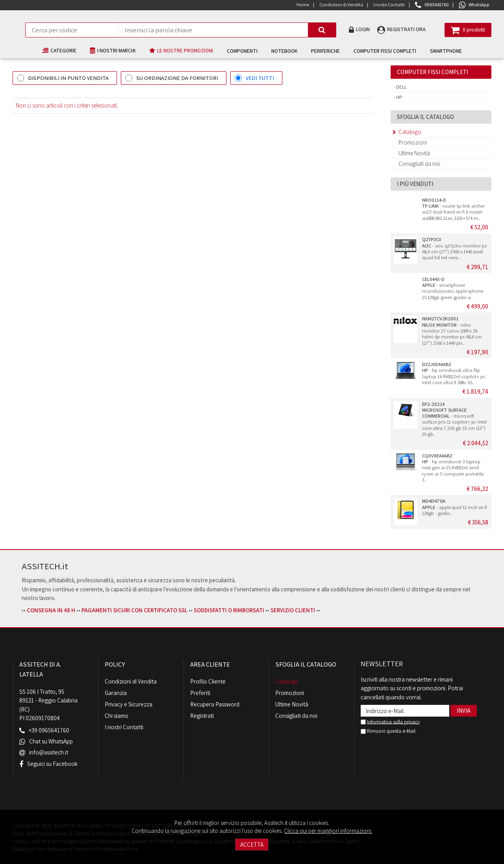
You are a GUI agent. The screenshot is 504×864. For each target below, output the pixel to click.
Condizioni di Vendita (131, 681)
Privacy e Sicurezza (129, 704)
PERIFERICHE (326, 51)
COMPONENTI (243, 51)
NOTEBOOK (285, 51)
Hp (399, 97)
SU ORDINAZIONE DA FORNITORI (177, 78)
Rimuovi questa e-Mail (388, 731)
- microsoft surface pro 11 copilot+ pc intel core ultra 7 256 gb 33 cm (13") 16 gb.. (454, 419)
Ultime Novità (414, 153)
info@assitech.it (49, 753)
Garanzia (116, 693)
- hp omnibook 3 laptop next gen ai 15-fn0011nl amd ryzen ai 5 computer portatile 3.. (453, 468)
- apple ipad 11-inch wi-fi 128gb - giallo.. (455, 507)
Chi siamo (117, 716)
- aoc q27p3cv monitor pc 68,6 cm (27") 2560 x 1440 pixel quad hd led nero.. (455, 248)
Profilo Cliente (208, 681)
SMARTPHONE (446, 51)
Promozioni (413, 142)
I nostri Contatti (124, 727)
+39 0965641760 (49, 731)
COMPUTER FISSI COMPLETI (385, 51)
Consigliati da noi (419, 164)
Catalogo (410, 132)
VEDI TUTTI (260, 78)
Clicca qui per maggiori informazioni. (328, 831)
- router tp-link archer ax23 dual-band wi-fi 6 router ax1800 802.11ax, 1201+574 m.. (453, 209)
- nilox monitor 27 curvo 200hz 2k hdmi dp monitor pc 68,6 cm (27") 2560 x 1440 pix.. (452, 331)
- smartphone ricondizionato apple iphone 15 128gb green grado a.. (453, 288)
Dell (401, 87)
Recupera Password (215, 704)
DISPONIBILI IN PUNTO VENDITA (68, 78)
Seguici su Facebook (53, 764)
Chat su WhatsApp (51, 742)
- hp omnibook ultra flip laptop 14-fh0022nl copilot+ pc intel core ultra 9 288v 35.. (454, 373)
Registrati (202, 716)
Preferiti (200, 693)
